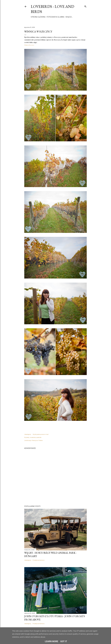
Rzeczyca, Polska (37, 440)
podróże (39, 437)
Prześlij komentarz (39, 560)
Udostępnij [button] (28, 434)
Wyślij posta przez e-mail (41, 434)
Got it (64, 641)
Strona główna (38, 17)
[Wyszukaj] (85, 6)
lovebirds (33, 437)
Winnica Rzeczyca (29, 45)
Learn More (52, 641)
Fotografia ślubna (55, 17)
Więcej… (69, 17)
